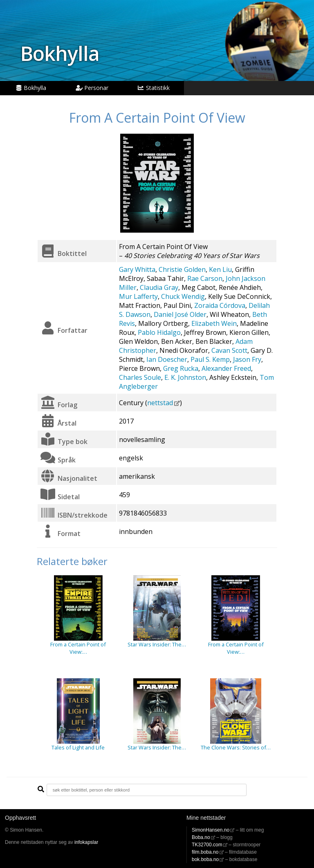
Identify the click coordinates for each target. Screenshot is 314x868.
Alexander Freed (226, 368)
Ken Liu (220, 269)
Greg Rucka (181, 368)
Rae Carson (205, 278)
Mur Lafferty (138, 296)
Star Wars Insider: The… (157, 644)
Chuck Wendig (183, 296)
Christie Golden (182, 269)
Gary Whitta (137, 269)
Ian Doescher (167, 359)
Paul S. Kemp (210, 359)
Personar (92, 88)
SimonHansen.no (211, 830)
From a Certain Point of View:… (78, 648)
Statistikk (153, 88)
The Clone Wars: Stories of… (236, 747)
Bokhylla (60, 53)
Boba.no (201, 837)
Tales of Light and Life (78, 747)
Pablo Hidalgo (159, 332)
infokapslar (86, 842)
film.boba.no (205, 852)
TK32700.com (207, 845)
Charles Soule (140, 377)
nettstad (160, 403)
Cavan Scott (229, 350)
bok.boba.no (205, 859)
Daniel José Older (180, 314)
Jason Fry (247, 359)
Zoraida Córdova (220, 305)
